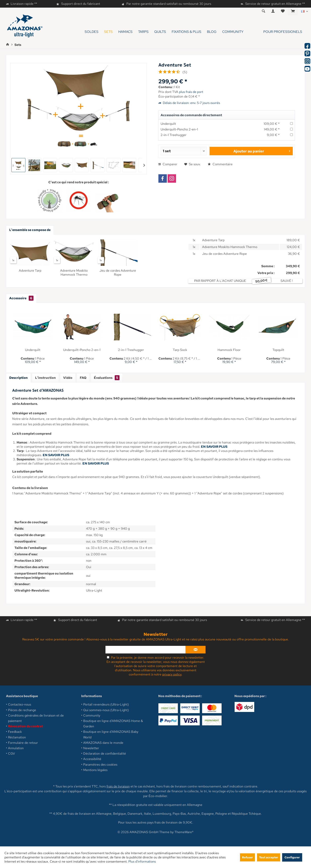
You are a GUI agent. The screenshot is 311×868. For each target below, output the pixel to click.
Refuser (247, 857)
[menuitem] (293, 11)
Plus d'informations (142, 861)
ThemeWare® (184, 832)
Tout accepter (269, 857)
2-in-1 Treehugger (174, 135)
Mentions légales (95, 770)
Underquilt (168, 124)
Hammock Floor (229, 350)
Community (92, 715)
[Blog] (212, 32)
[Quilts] (160, 32)
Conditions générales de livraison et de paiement (36, 718)
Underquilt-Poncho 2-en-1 (179, 129)
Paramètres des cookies (100, 765)
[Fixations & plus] (186, 32)
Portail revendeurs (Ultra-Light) (106, 704)
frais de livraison (118, 786)
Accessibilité (92, 759)
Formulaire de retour (23, 743)
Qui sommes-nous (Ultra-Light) (106, 710)
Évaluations (107, 378)
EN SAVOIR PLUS (214, 447)
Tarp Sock (180, 350)
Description (18, 378)
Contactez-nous (20, 704)
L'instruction (45, 378)
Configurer (292, 857)
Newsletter (91, 748)
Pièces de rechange (22, 710)
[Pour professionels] (276, 32)
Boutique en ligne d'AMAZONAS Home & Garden (113, 724)
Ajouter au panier (262, 151)
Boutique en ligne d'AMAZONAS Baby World (111, 734)
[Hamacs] (125, 32)
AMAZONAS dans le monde (103, 743)
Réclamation (17, 737)
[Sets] (108, 32)
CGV (12, 754)
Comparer (168, 164)
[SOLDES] (92, 32)
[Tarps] (143, 32)
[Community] (233, 32)
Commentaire (220, 164)
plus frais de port (191, 92)
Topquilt (278, 350)
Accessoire (21, 298)
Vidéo (68, 378)
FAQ (83, 378)
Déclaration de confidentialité (105, 754)
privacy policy (172, 674)
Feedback (15, 732)
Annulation (16, 748)
